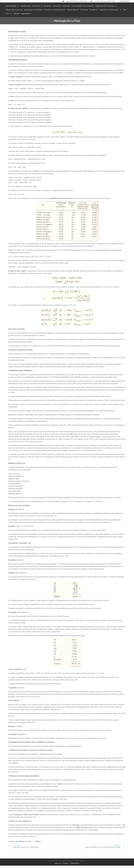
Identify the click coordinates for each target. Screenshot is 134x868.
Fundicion (94, 12)
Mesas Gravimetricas (14, 12)
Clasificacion (26, 8)
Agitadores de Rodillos (33, 12)
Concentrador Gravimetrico (82, 8)
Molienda (37, 8)
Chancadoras (12, 8)
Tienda (16, 16)
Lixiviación (57, 8)
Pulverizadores (73, 12)
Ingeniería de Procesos (106, 8)
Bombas (66, 8)
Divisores (84, 12)
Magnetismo (26, 16)
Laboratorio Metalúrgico (110, 12)
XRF (125, 12)
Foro (9, 16)
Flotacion (48, 8)
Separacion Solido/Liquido (55, 12)
